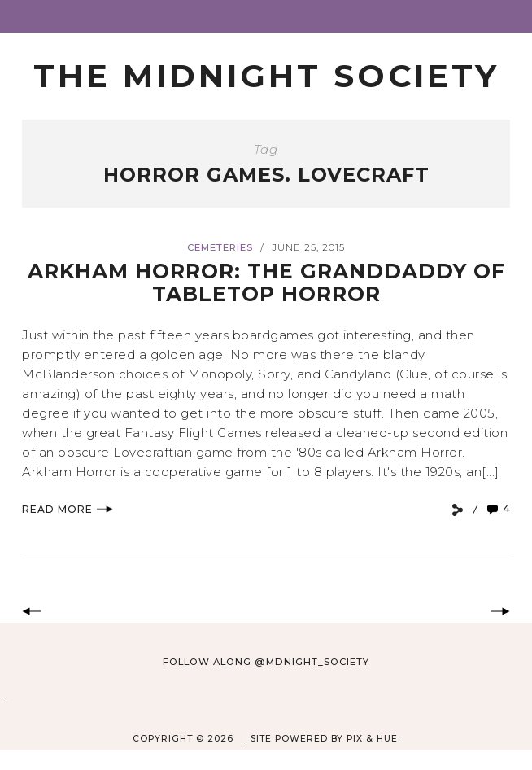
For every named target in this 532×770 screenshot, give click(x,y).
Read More (68, 509)
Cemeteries (220, 247)
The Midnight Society (266, 76)
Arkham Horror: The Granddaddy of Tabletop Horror (266, 282)
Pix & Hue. (373, 739)
